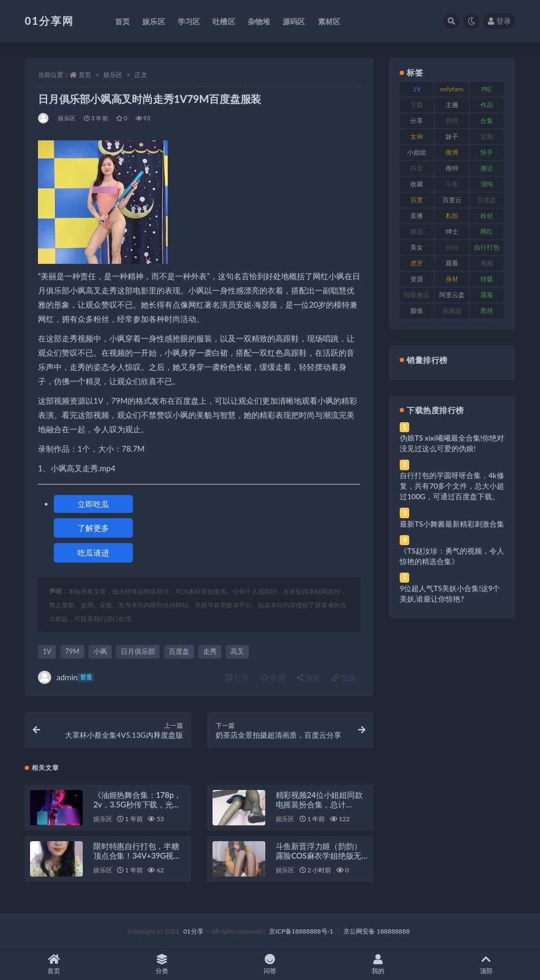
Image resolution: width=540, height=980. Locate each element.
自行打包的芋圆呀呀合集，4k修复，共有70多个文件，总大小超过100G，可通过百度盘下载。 (452, 486)
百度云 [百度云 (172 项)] (452, 200)
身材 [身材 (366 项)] (452, 279)
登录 (499, 21)
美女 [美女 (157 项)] (417, 247)
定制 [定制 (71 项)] (487, 136)
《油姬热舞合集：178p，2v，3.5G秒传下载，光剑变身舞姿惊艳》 (137, 804)
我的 (378, 964)
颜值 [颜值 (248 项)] (417, 311)
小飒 (100, 651)
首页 (85, 75)
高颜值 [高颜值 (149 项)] (452, 311)
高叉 (237, 651)
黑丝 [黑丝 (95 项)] (487, 311)
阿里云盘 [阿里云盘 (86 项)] (452, 295)
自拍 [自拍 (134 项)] (452, 247)
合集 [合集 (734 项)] (487, 121)
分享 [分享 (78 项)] (417, 121)
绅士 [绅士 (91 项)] (452, 231)
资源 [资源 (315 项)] (417, 279)
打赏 (237, 677)
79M (72, 651)
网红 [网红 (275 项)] (487, 231)
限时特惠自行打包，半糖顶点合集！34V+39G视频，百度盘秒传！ (136, 855)
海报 (308, 677)
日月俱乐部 (138, 651)
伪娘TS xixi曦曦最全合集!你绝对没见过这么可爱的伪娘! (452, 443)
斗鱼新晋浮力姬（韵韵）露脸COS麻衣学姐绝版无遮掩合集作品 (319, 855)
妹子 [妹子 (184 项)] (452, 136)
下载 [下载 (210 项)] (417, 105)
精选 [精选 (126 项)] (417, 231)
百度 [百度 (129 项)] (417, 200)
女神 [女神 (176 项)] (417, 136)
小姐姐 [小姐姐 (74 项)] (417, 152)
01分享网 (49, 21)
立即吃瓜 (93, 504)
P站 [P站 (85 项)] (486, 89)
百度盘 (179, 651)
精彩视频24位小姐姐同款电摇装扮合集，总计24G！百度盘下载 (319, 804)
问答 (270, 964)
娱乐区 (113, 75)
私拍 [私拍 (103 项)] (452, 216)
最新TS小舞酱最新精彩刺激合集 (452, 524)
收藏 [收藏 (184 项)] (417, 184)
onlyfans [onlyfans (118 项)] (452, 89)
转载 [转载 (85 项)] (487, 279)
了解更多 (93, 528)
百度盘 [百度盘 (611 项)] (487, 200)
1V (47, 651)
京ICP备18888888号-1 (301, 931)
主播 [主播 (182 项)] (452, 105)
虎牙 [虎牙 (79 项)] (417, 263)
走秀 (210, 651)
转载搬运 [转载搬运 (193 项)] (417, 295)
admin (66, 677)
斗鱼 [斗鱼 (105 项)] (452, 184)
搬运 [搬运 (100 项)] (487, 168)
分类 (162, 964)
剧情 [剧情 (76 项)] (452, 121)
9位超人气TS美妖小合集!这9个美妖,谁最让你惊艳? (450, 593)
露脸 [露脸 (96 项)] (487, 295)
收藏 (273, 677)
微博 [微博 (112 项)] (452, 152)
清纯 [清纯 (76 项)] (487, 184)
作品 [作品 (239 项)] (487, 105)
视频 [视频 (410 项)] (487, 263)
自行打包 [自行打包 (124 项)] (487, 247)
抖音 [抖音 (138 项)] (417, 168)
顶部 (486, 964)
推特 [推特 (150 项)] (452, 168)
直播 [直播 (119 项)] (417, 216)
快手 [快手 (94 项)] (487, 152)
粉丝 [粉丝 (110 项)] (487, 216)
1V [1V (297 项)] (417, 89)
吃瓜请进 (93, 553)
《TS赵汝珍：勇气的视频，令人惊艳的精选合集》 (452, 556)
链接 (344, 677)
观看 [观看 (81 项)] (452, 263)
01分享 (194, 931)
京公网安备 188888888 (377, 931)
